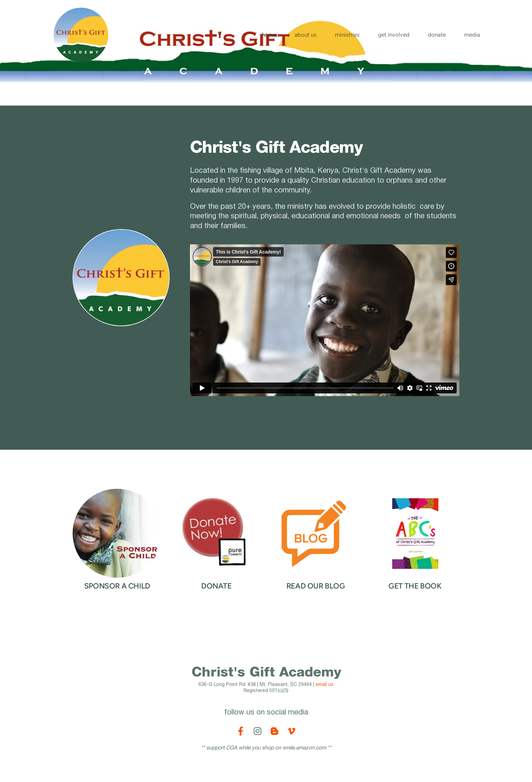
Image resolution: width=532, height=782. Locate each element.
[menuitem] (269, 35)
